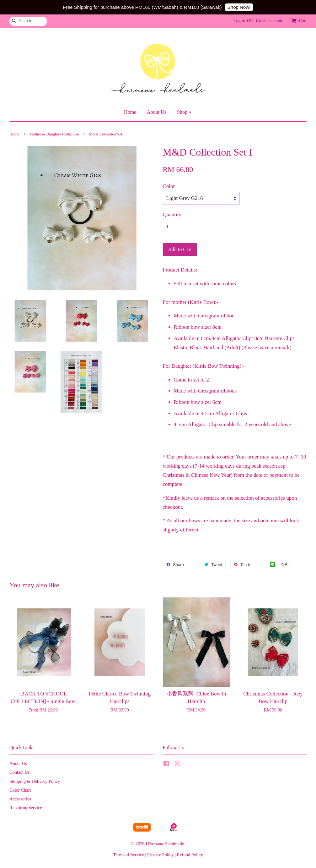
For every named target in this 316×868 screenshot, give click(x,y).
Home (130, 112)
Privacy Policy (161, 855)
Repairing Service (26, 808)
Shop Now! (239, 7)
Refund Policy (190, 855)
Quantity (172, 214)
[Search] (28, 21)
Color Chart (20, 790)
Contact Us (20, 772)
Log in (239, 21)
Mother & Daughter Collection (54, 134)
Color (169, 186)
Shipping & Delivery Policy (35, 781)
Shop (185, 112)
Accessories (20, 799)
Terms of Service (128, 855)
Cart (303, 21)
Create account (269, 21)
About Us (157, 112)
